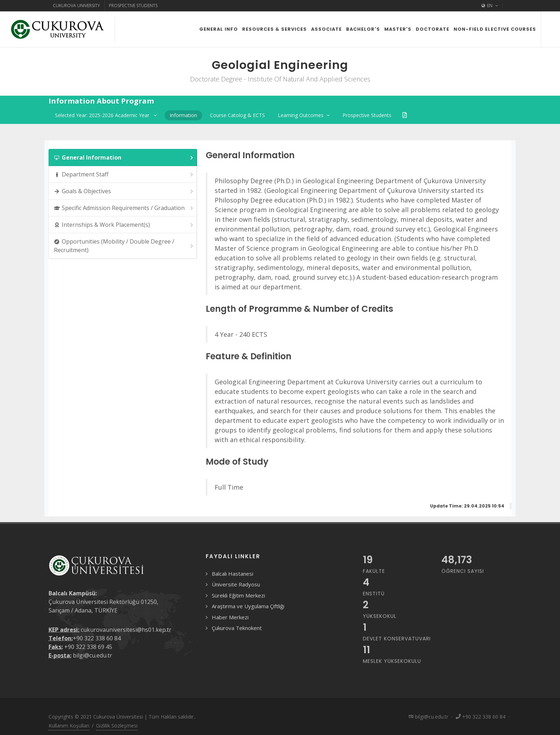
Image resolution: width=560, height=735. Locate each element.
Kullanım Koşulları (69, 726)
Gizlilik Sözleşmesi (117, 726)
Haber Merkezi (230, 617)
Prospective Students (133, 6)
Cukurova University (76, 6)
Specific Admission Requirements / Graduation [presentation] (124, 208)
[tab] (123, 157)
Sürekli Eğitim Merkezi (238, 595)
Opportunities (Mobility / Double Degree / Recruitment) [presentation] (124, 246)
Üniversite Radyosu (236, 584)
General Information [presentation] (124, 158)
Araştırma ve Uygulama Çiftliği (248, 606)
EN (490, 6)
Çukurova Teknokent (237, 628)
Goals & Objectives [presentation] (124, 191)
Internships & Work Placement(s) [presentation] (124, 225)
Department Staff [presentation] (124, 174)
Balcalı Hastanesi (232, 574)
